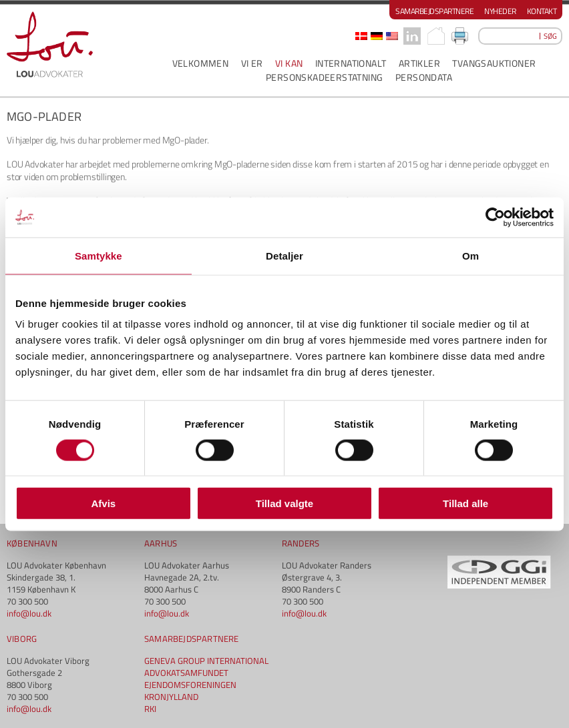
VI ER (252, 63)
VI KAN (289, 63)
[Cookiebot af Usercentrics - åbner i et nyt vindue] (495, 217)
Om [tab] (470, 255)
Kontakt (542, 11)
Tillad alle (465, 503)
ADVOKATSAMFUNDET (186, 673)
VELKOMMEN (201, 63)
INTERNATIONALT (351, 63)
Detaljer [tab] (284, 255)
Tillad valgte (284, 503)
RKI (150, 709)
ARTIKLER (419, 63)
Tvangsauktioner (494, 63)
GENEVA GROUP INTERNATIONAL (206, 661)
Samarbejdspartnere (434, 11)
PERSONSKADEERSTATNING (324, 77)
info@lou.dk (29, 613)
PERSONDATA (424, 77)
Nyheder (500, 11)
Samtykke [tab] (99, 255)
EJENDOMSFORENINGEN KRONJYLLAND (190, 691)
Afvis (103, 503)
